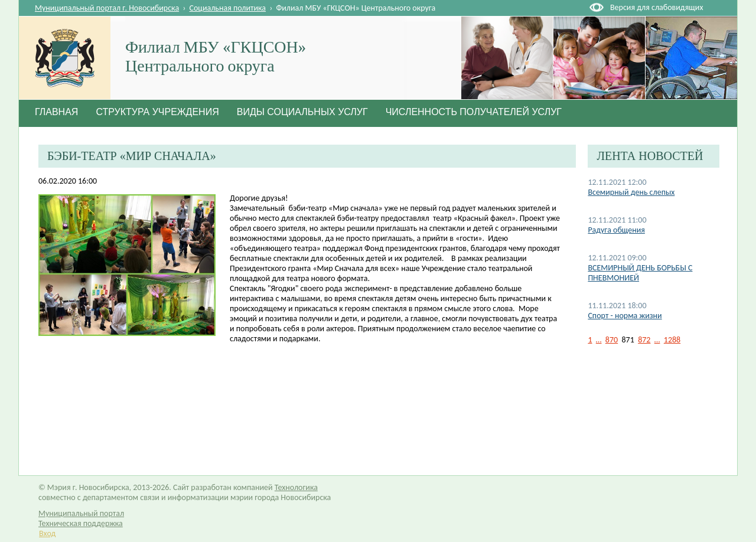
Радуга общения (616, 230)
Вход (47, 533)
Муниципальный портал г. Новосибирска (107, 8)
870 (612, 340)
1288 (672, 340)
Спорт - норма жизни (625, 316)
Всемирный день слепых (631, 192)
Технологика (296, 487)
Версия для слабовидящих (656, 7)
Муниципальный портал (81, 513)
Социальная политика (228, 8)
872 (644, 340)
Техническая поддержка (81, 523)
